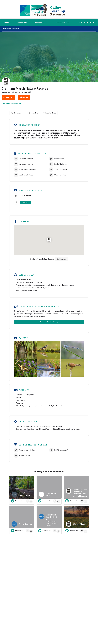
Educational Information (12, 104)
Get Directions (62, 259)
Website (26, 203)
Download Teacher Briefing (49, 322)
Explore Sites (22, 22)
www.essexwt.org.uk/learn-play (44, 138)
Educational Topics (63, 22)
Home (6, 22)
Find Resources (41, 22)
